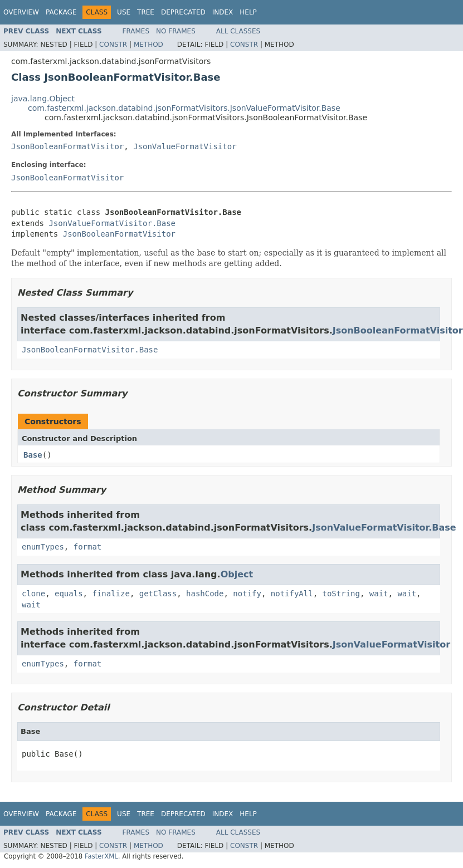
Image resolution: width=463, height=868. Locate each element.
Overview (21, 12)
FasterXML (101, 856)
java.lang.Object (43, 99)
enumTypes (43, 547)
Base (33, 455)
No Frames (176, 31)
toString (341, 594)
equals (69, 594)
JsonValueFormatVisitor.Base (112, 223)
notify (247, 594)
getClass (158, 594)
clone (33, 594)
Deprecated (183, 12)
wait (379, 594)
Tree (146, 12)
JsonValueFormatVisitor (185, 146)
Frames (136, 31)
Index (223, 12)
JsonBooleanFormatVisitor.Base (90, 350)
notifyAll (292, 594)
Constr (113, 45)
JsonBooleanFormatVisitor (67, 146)
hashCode (205, 594)
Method (148, 45)
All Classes (238, 31)
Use (124, 12)
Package (61, 12)
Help (248, 12)
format (88, 547)
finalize (111, 594)
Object (237, 574)
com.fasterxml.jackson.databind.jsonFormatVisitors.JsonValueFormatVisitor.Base (184, 108)
